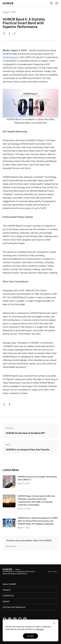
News (18, 569)
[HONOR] (7, 569)
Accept (31, 636)
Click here (40, 629)
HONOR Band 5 (11, 57)
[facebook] (10, 34)
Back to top (52, 572)
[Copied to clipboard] (15, 34)
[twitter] (5, 34)
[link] (5, 619)
